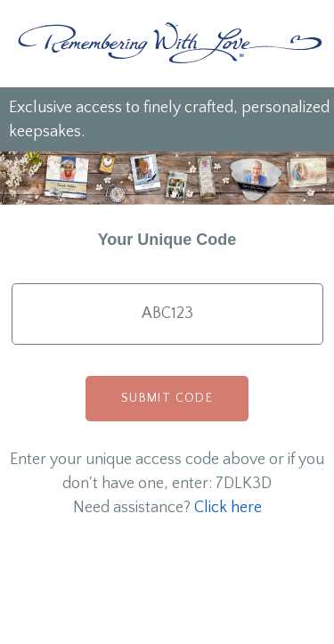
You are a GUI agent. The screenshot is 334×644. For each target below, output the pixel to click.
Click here (228, 508)
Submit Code (167, 398)
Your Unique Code (167, 240)
